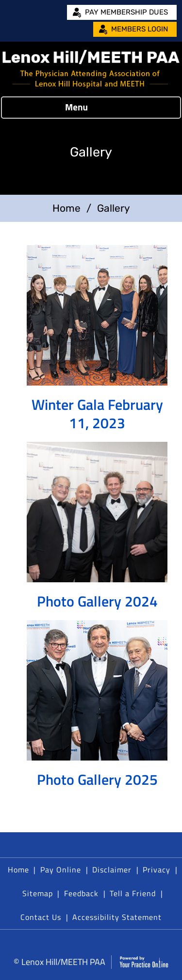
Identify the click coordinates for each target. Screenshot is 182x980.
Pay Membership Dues (126, 12)
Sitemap (38, 893)
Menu (89, 108)
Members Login (140, 29)
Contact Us (41, 917)
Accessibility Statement (117, 917)
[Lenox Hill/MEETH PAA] (91, 69)
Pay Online (61, 870)
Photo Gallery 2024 (97, 601)
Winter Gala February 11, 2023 (97, 414)
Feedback (81, 893)
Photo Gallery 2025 (97, 779)
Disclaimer (112, 870)
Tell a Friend (133, 893)
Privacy (157, 870)
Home (66, 208)
